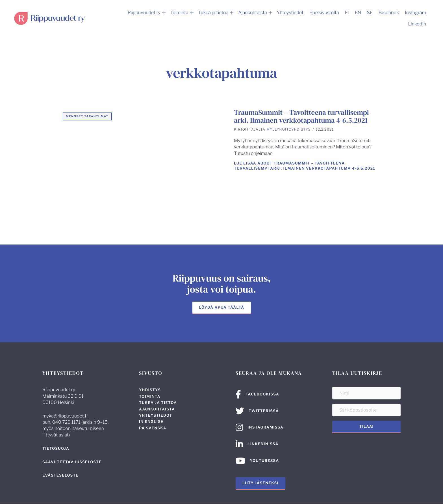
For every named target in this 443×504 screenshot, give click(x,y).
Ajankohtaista (252, 13)
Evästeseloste (60, 475)
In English (151, 422)
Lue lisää (305, 166)
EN (358, 13)
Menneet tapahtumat (87, 116)
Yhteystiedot (290, 13)
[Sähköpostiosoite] (366, 410)
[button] (164, 13)
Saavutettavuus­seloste (72, 462)
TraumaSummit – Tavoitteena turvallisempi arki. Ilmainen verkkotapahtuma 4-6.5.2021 (301, 116)
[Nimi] (366, 393)
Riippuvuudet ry (144, 13)
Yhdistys (150, 390)
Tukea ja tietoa (213, 13)
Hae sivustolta (324, 13)
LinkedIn (417, 24)
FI (347, 13)
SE (370, 13)
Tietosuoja (56, 449)
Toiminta (179, 13)
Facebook (389, 13)
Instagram (415, 13)
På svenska (153, 428)
